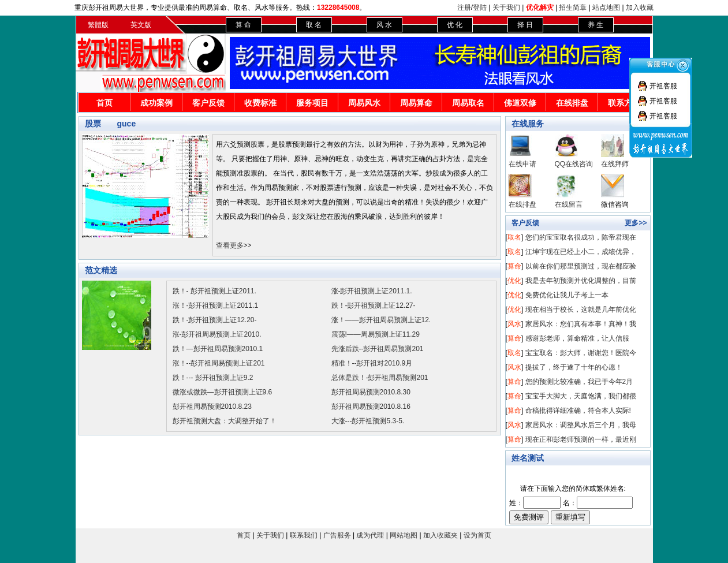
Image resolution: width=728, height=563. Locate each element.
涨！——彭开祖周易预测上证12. (381, 320)
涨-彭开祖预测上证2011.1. (372, 291)
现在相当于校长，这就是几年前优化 (581, 310)
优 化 (455, 25)
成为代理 (370, 535)
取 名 (314, 25)
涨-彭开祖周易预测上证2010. (217, 334)
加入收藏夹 (440, 535)
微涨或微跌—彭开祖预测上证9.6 (223, 392)
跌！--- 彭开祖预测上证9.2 (213, 378)
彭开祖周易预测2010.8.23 (212, 407)
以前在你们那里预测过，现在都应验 (581, 266)
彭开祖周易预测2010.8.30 (371, 392)
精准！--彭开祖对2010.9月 (372, 363)
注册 (464, 8)
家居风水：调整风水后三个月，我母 (581, 425)
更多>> (636, 223)
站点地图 (606, 8)
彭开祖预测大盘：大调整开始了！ (225, 421)
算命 (514, 266)
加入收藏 (640, 8)
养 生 (596, 25)
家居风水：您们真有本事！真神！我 (581, 324)
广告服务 (337, 535)
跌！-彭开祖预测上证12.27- (374, 305)
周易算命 (416, 103)
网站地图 (404, 535)
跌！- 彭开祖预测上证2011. (214, 291)
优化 (514, 281)
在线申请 (522, 164)
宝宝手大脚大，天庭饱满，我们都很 (581, 396)
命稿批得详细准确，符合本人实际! (578, 411)
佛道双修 (520, 103)
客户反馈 (208, 103)
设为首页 (477, 535)
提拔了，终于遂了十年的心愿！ (574, 367)
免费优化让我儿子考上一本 (567, 295)
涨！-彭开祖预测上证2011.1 (216, 305)
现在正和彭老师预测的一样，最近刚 (581, 439)
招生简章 (573, 8)
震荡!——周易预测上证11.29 (376, 334)
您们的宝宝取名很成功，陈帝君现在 (581, 237)
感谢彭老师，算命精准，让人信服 (577, 338)
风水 (514, 324)
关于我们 (506, 8)
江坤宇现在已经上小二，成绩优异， (581, 252)
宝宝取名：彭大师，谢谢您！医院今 (581, 353)
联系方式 (624, 103)
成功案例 (156, 103)
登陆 (480, 8)
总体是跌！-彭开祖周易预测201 (380, 378)
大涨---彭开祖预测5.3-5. (368, 421)
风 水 (384, 25)
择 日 (525, 25)
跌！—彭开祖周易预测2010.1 (218, 349)
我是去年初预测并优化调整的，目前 (581, 281)
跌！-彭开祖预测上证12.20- (215, 320)
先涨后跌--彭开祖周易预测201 (378, 349)
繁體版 (98, 25)
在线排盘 (572, 103)
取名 (514, 237)
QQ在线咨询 (574, 164)
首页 (104, 103)
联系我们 (304, 535)
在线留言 (569, 204)
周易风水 (364, 103)
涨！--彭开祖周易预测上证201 (219, 363)
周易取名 (468, 103)
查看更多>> (234, 245)
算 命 (243, 25)
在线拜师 (615, 164)
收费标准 (260, 103)
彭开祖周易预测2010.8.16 (371, 407)
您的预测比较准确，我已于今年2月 (579, 382)
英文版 (141, 25)
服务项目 (312, 103)
